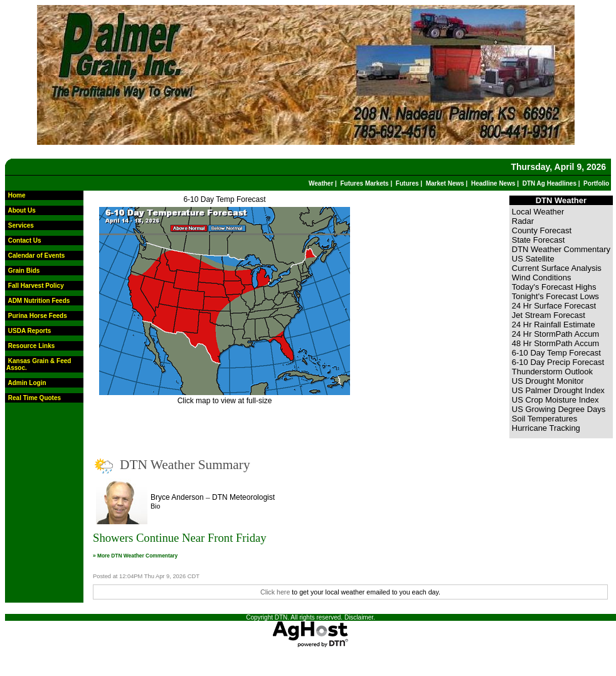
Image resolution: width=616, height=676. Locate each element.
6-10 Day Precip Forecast (558, 362)
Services (21, 225)
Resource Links (31, 346)
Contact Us (25, 240)
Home (17, 195)
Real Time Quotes (35, 398)
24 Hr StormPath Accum (555, 334)
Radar (523, 221)
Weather (321, 183)
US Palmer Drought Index (558, 390)
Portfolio (596, 183)
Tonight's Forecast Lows (555, 296)
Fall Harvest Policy (36, 286)
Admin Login (27, 383)
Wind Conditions (542, 277)
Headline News (493, 183)
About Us (21, 210)
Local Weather (538, 212)
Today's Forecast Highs (554, 287)
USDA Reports (30, 331)
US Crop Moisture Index (555, 400)
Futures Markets (364, 183)
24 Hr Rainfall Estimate (554, 325)
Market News (445, 183)
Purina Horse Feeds (38, 316)
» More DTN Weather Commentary (135, 556)
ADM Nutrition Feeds (39, 301)
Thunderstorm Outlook (552, 372)
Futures (407, 183)
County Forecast (542, 230)
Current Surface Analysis (557, 268)
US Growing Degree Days (559, 409)
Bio (155, 506)
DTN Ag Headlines (550, 183)
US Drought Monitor (548, 381)
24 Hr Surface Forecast (554, 306)
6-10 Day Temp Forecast (224, 199)
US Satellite (533, 259)
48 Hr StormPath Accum (555, 343)
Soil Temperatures (545, 419)
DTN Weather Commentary (561, 249)
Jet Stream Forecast (549, 315)
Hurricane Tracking (546, 428)
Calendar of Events (37, 256)
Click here (275, 592)
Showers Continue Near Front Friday (180, 538)
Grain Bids (24, 271)
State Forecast (539, 240)
